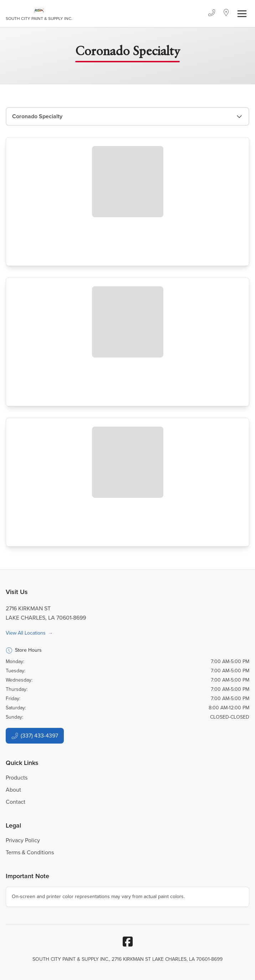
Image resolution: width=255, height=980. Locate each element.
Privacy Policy (23, 840)
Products (17, 778)
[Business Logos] (39, 14)
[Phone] (211, 14)
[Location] (226, 14)
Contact (16, 802)
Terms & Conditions (30, 852)
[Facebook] (128, 942)
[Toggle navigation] (242, 14)
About (13, 790)
